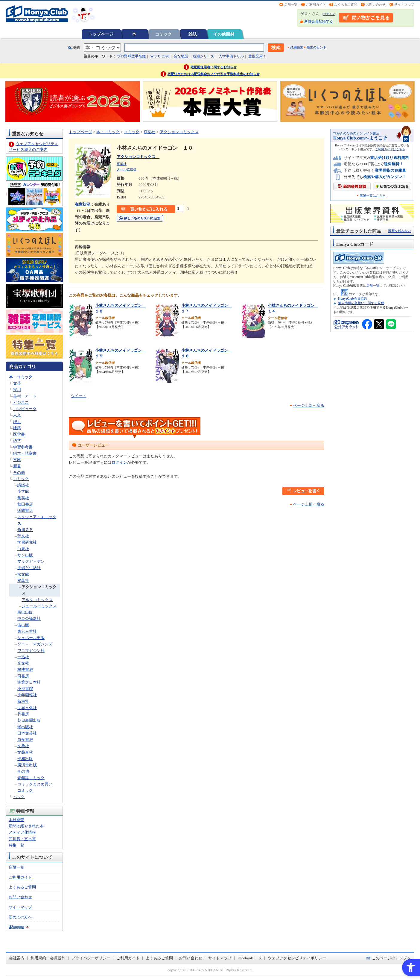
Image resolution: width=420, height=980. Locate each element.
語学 (17, 440)
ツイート (79, 396)
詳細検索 (297, 47)
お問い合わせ (376, 4)
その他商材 (224, 34)
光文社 (23, 663)
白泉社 (23, 549)
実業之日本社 (29, 682)
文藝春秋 (25, 752)
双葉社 (23, 581)
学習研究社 (27, 542)
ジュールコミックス (39, 606)
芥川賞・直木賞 (22, 839)
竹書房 (23, 714)
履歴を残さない (400, 231)
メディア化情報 (22, 832)
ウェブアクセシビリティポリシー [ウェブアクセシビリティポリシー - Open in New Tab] (297, 958)
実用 (17, 390)
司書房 (23, 676)
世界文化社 (27, 708)
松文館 (23, 574)
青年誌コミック (31, 778)
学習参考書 (23, 447)
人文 (17, 415)
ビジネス (21, 402)
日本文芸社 (27, 733)
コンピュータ (25, 409)
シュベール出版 (31, 638)
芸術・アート (25, 396)
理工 (17, 422)
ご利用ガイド (316, 4)
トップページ (101, 34)
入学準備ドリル (231, 56)
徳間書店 (25, 511)
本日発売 (16, 820)
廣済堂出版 (27, 765)
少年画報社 (27, 695)
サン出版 (25, 555)
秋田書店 (25, 504)
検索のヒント (316, 47)
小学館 (23, 491)
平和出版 (25, 759)
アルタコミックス (37, 600)
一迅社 (23, 657)
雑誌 (193, 34)
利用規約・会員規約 (48, 958)
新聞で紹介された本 (26, 826)
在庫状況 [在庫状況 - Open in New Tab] (83, 204)
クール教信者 (127, 169)
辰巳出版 (25, 612)
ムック (19, 797)
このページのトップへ (391, 958)
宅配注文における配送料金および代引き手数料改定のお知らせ (214, 74)
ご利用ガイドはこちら (390, 149)
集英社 (23, 498)
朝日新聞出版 (29, 720)
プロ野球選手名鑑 (131, 56)
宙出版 (23, 625)
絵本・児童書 (25, 453)
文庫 (17, 460)
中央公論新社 (29, 619)
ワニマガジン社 (31, 651)
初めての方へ (20, 917)
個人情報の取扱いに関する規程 (361, 303)
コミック (163, 34)
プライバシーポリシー (91, 958)
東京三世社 (27, 631)
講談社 (23, 485)
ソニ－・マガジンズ (35, 644)
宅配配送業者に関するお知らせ (214, 67)
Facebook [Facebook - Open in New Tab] (245, 958)
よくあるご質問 (346, 4)
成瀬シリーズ (203, 56)
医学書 (19, 434)
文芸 (17, 383)
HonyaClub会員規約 (353, 298)
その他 (19, 472)
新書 (17, 466)
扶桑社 (23, 746)
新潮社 (23, 701)
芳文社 (23, 536)
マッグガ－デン (31, 561)
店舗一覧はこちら (373, 196)
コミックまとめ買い (35, 784)
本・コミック (21, 377)
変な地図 (181, 56)
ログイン (329, 14)
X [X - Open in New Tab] (261, 958)
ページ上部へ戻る (309, 405)
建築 (17, 428)
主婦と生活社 (29, 568)
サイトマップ (404, 4)
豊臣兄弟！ (257, 56)
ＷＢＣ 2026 (160, 56)
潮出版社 (25, 727)
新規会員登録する (319, 21)
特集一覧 (16, 845)
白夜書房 (25, 739)
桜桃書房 (25, 669)
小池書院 (25, 689)
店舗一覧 (291, 4)
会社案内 (17, 958)
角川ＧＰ (25, 530)
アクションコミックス (179, 132)
